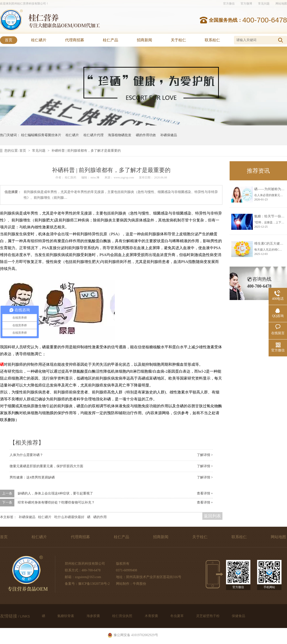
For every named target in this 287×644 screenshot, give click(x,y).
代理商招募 (75, 40)
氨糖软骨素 (66, 616)
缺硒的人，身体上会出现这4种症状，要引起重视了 (55, 493)
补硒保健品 (169, 135)
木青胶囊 (152, 616)
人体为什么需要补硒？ (26, 455)
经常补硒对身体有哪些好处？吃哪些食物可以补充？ (56, 502)
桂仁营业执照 (123, 616)
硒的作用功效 (146, 135)
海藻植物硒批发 (120, 135)
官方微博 (246, 4)
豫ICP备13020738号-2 (94, 584)
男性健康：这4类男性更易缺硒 (32, 477)
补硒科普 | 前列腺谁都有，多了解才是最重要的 (86, 151)
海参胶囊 (94, 616)
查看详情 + (205, 493)
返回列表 (212, 516)
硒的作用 (100, 517)
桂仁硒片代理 (94, 135)
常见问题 (264, 4)
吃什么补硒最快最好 (69, 517)
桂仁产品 (110, 40)
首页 (9, 40)
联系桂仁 (212, 40)
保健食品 (238, 616)
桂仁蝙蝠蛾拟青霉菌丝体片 (41, 135)
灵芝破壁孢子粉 (208, 616)
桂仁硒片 (39, 40)
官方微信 (229, 4)
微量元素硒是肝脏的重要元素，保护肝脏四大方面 (46, 466)
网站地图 (281, 4)
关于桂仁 (178, 40)
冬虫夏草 (177, 616)
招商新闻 (144, 40)
